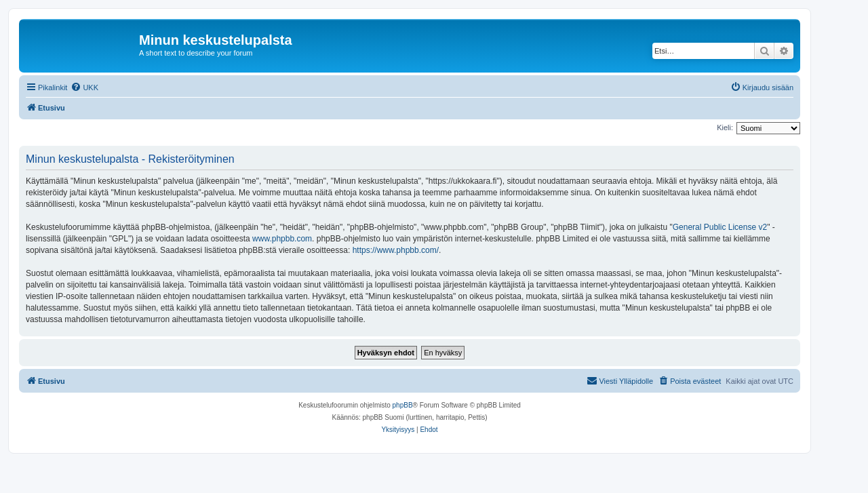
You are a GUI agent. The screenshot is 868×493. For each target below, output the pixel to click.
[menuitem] (84, 87)
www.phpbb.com (282, 239)
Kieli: (725, 127)
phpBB (403, 405)
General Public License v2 (720, 227)
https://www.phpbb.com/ (396, 250)
